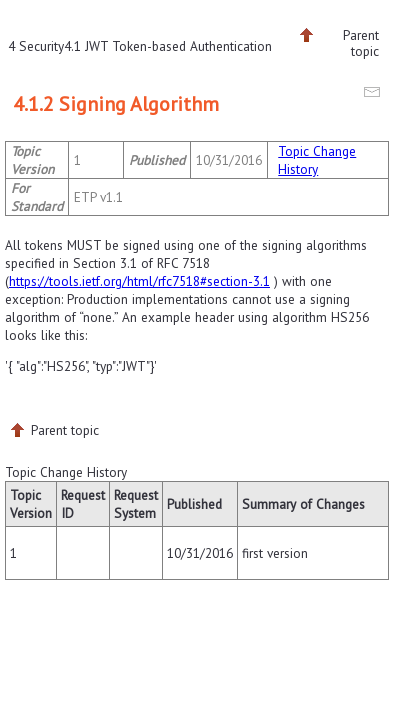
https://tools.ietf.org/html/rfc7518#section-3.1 (139, 281)
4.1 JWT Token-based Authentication (168, 46)
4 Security (36, 46)
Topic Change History (317, 160)
